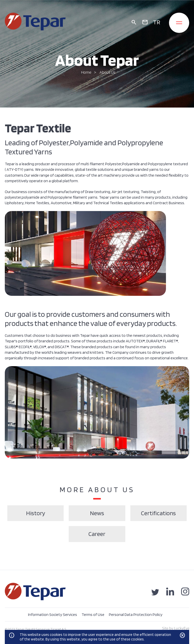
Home (86, 72)
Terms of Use (93, 615)
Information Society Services (53, 615)
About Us (107, 72)
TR (157, 22)
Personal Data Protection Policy (136, 615)
